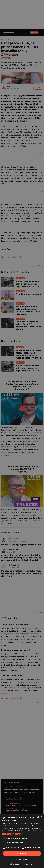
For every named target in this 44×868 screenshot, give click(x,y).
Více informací (37, 831)
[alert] (22, 434)
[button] (22, 834)
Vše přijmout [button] (22, 854)
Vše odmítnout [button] (22, 859)
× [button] (41, 817)
